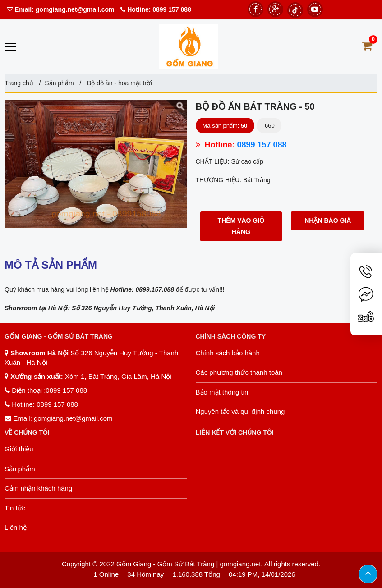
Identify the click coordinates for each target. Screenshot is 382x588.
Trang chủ (19, 83)
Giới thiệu (19, 449)
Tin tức (15, 508)
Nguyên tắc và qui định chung (240, 411)
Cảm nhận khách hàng (38, 488)
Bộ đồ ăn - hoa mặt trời (119, 83)
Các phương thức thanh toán (239, 372)
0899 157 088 (172, 9)
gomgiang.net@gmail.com (74, 9)
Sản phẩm (59, 83)
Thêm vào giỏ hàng (241, 226)
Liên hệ (16, 527)
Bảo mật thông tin (222, 392)
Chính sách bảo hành (228, 353)
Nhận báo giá (328, 220)
